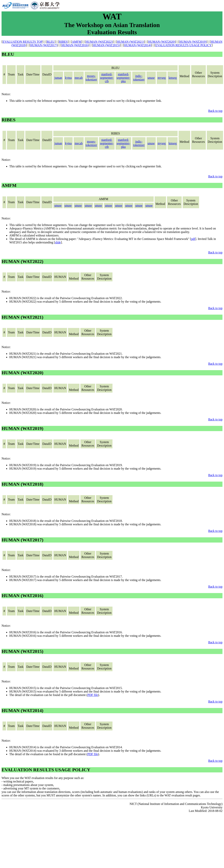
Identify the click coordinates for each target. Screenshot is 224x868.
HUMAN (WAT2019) (193, 42)
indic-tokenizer (139, 78)
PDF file (93, 695)
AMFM (77, 42)
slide (58, 242)
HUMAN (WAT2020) (162, 42)
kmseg (173, 78)
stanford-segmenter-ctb (107, 78)
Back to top (215, 111)
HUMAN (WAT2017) (44, 45)
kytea (68, 78)
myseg (162, 78)
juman (58, 78)
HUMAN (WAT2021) (130, 42)
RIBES (63, 42)
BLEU (51, 42)
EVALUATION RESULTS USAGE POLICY (184, 45)
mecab (79, 78)
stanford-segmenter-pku (123, 78)
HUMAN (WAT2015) (106, 45)
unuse (151, 78)
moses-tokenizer (91, 78)
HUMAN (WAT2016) (75, 45)
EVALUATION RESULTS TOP (23, 42)
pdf (193, 239)
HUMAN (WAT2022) (99, 42)
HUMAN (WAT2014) (138, 45)
